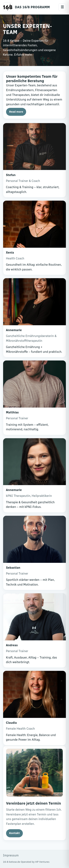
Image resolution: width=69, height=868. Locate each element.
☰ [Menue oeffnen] (62, 7)
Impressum (11, 855)
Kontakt (14, 833)
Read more (16, 112)
